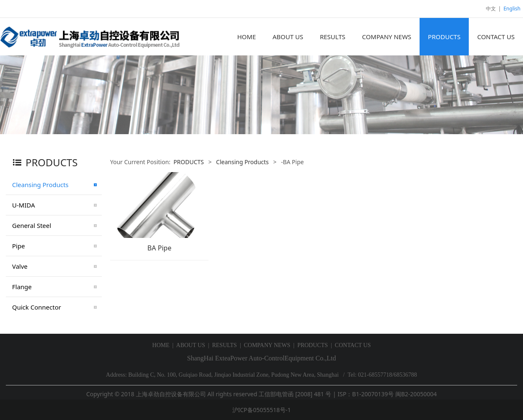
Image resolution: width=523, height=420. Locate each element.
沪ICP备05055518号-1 (262, 410)
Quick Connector (36, 307)
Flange (22, 287)
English (512, 9)
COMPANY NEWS (387, 37)
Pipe (19, 246)
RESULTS (333, 37)
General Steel (32, 225)
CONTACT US (496, 37)
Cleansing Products (40, 185)
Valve (20, 266)
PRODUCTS (444, 37)
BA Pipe (159, 248)
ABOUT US (288, 37)
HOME (247, 37)
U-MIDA (24, 205)
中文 (491, 9)
